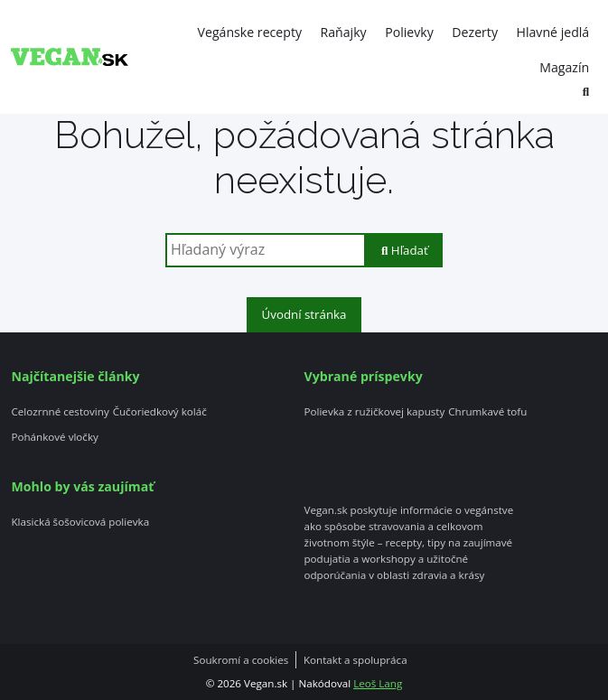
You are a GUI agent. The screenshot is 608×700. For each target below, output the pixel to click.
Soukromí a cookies (241, 660)
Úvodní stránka (304, 314)
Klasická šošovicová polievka (80, 522)
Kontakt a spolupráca (355, 660)
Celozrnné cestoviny (60, 412)
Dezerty (475, 32)
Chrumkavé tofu (487, 412)
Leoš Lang (378, 683)
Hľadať (405, 250)
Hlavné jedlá (553, 32)
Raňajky (344, 32)
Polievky (409, 32)
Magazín (564, 67)
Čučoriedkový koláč (160, 412)
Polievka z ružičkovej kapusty (375, 412)
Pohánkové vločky (54, 437)
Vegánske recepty (250, 32)
